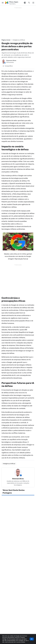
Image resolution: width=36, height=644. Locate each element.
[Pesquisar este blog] (29, 3)
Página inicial (6, 40)
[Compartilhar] (8, 66)
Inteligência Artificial (19, 40)
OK (32, 639)
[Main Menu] (3, 3)
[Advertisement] (18, 23)
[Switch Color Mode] (25, 3)
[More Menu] (33, 3)
